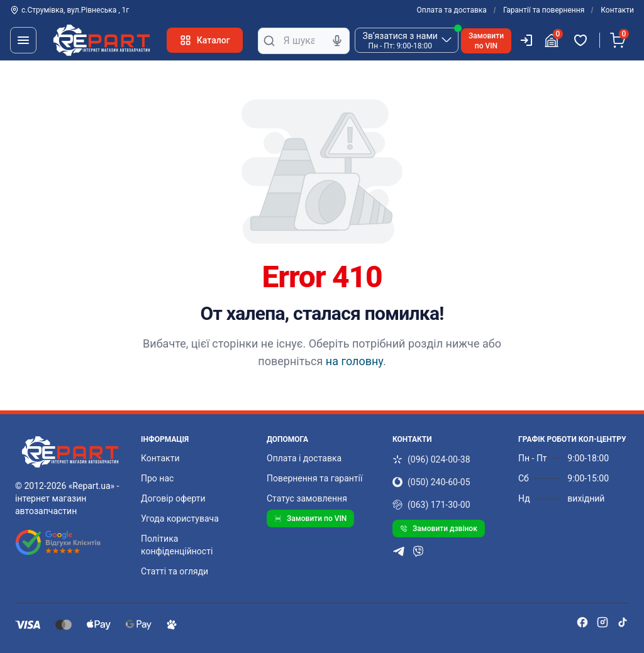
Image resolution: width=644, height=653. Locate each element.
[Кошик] (619, 40)
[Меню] (23, 40)
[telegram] (399, 551)
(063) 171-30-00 (431, 505)
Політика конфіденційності (177, 545)
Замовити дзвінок (439, 529)
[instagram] (602, 622)
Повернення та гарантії (314, 478)
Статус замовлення (307, 498)
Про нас (157, 478)
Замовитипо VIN (486, 41)
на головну (354, 361)
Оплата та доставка (452, 10)
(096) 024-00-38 (431, 459)
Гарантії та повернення (544, 10)
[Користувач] (526, 40)
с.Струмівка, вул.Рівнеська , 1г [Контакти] (69, 10)
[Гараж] (553, 40)
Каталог (205, 40)
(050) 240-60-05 (431, 482)
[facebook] (582, 622)
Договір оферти (173, 498)
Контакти (617, 10)
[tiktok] (623, 622)
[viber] (418, 551)
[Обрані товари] (582, 40)
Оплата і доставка (304, 458)
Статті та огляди (175, 571)
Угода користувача (180, 519)
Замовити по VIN (310, 519)
